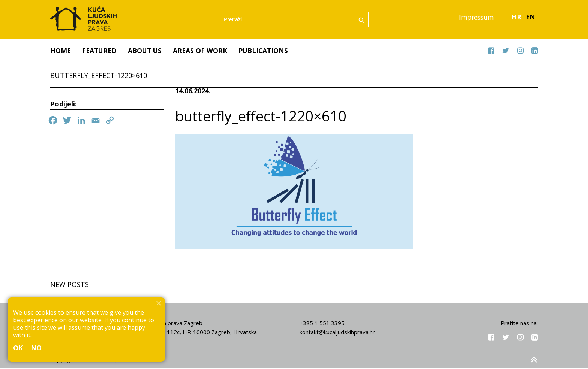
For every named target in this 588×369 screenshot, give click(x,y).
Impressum (475, 18)
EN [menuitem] (530, 18)
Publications (268, 52)
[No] (158, 303)
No (36, 348)
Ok (18, 348)
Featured (100, 52)
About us (147, 52)
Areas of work (204, 52)
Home (61, 52)
